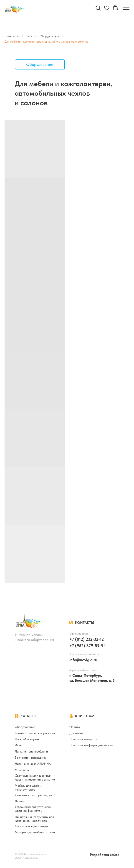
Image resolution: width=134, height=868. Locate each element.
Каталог (27, 36)
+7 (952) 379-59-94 (88, 646)
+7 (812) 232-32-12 (87, 639)
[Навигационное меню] (126, 8)
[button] (98, 8)
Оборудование (49, 36)
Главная (10, 36)
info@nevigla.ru (83, 660)
